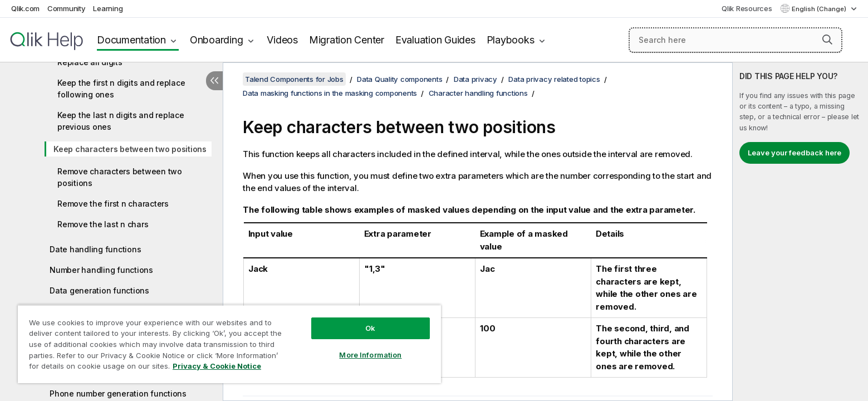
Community (67, 8)
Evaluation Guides (435, 40)
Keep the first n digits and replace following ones (121, 89)
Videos (282, 40)
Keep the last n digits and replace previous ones (121, 121)
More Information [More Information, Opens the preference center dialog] (370, 355)
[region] (229, 344)
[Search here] (735, 40)
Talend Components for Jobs (294, 79)
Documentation (131, 40)
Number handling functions (101, 270)
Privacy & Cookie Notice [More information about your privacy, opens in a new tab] (217, 366)
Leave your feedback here (795, 153)
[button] (827, 40)
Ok (370, 328)
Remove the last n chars (103, 224)
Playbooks (511, 40)
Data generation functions (99, 290)
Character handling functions (478, 93)
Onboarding (217, 40)
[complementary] (800, 232)
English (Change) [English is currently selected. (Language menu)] (820, 9)
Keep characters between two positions (130, 149)
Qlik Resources (747, 8)
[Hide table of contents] (214, 81)
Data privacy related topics (554, 79)
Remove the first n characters (113, 204)
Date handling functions (95, 249)
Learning (108, 8)
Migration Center (347, 40)
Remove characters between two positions (120, 177)
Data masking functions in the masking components (330, 93)
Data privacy (475, 79)
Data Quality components (399, 79)
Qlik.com (25, 8)
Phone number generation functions (118, 393)
